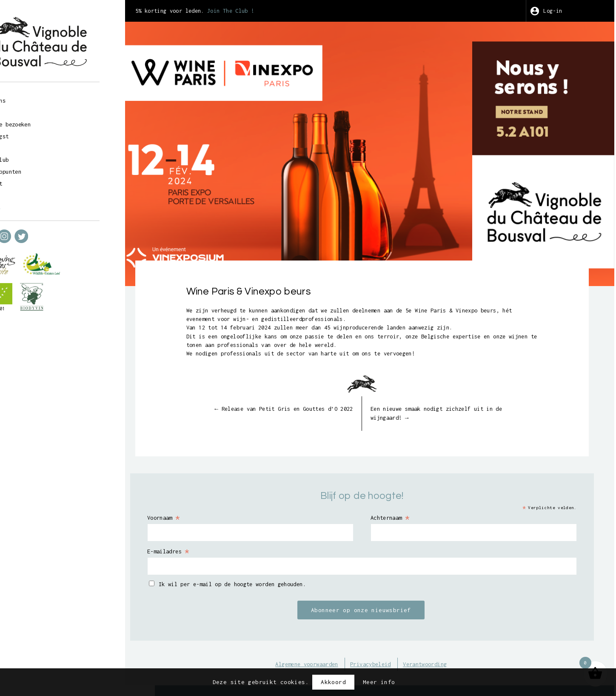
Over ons (41, 96)
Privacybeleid (395, 646)
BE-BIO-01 (39, 305)
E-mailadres (221, 532)
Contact (40, 180)
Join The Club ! (289, 11)
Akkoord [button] (333, 682)
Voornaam (216, 498)
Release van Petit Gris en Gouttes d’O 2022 (313, 393)
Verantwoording (455, 646)
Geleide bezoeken (56, 120)
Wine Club (43, 156)
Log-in (562, 11)
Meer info (379, 682)
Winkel (38, 109)
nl (46, 203)
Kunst (36, 144)
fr (31, 203)
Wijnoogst (43, 132)
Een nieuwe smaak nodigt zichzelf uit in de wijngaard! (457, 393)
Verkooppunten (50, 169)
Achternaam (415, 498)
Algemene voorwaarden (323, 646)
